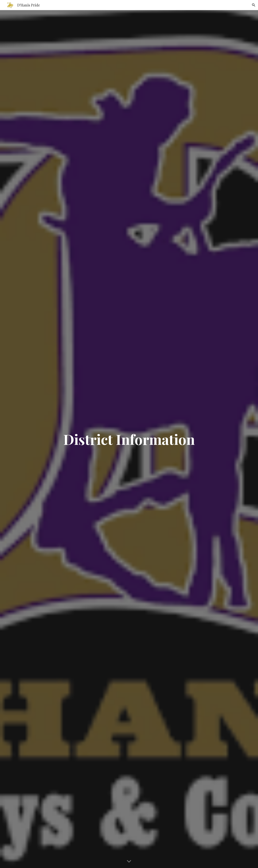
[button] (254, 5)
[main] (129, 439)
